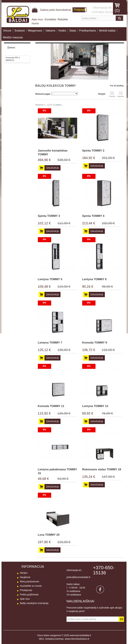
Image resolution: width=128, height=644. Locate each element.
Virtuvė (7, 31)
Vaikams (50, 31)
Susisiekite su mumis (31, 586)
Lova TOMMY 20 (49, 535)
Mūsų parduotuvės (30, 581)
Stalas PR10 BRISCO (16, 91)
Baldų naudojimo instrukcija (34, 603)
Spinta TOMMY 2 (93, 151)
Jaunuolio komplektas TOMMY (53, 152)
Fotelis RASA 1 (13, 86)
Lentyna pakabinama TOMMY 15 (57, 471)
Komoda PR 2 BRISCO (13, 59)
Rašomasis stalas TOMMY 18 (102, 469)
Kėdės (62, 31)
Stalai (73, 31)
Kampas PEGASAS (15, 96)
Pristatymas (26, 590)
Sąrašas (121, 94)
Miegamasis (35, 31)
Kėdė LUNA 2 (12, 73)
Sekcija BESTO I (14, 111)
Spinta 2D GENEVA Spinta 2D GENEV (15, 67)
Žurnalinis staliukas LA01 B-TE (16, 79)
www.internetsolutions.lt (77, 639)
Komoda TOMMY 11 (51, 406)
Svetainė (20, 31)
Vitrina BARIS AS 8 (15, 101)
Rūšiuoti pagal (43, 94)
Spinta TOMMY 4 (93, 216)
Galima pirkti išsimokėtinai (51, 10)
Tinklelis (112, 94)
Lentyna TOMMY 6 (94, 279)
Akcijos (24, 573)
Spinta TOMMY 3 (49, 216)
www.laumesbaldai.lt (80, 635)
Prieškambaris (88, 31)
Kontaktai (50, 19)
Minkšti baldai (107, 31)
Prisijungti (79, 10)
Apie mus (38, 19)
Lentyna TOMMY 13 (95, 406)
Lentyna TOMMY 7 (50, 343)
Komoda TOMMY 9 (95, 343)
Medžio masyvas (13, 37)
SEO (41, 639)
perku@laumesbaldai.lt (78, 577)
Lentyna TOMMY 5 (50, 279)
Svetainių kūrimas (54, 639)
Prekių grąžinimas (29, 594)
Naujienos (25, 577)
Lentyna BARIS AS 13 (17, 106)
